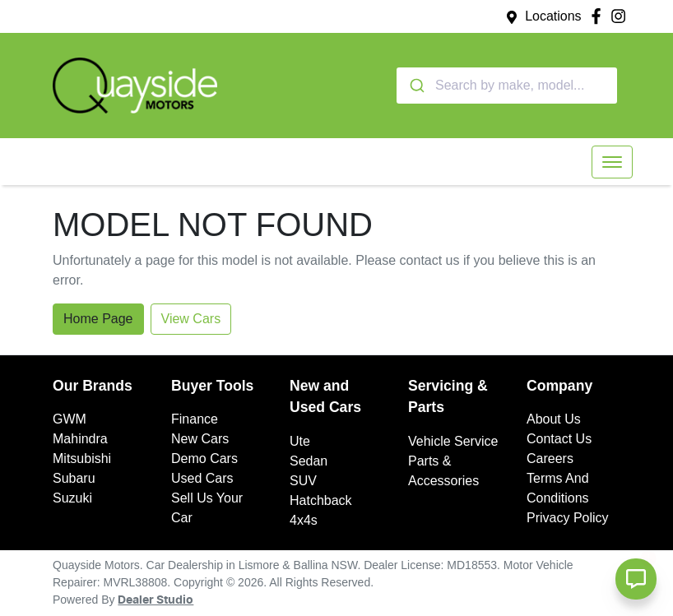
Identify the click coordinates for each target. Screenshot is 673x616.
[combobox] (507, 86)
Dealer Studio (155, 600)
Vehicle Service (453, 441)
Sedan (309, 461)
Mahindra (80, 439)
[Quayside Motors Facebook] (599, 16)
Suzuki (72, 498)
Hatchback (321, 500)
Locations (553, 16)
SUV (303, 481)
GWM (70, 419)
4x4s (304, 520)
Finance (195, 419)
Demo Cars (204, 459)
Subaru (74, 478)
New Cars (200, 439)
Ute (300, 441)
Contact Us (559, 439)
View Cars (191, 319)
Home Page (98, 319)
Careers (550, 459)
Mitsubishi (82, 459)
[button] (612, 162)
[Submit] (416, 86)
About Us (554, 419)
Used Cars (202, 478)
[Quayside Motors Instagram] (622, 16)
